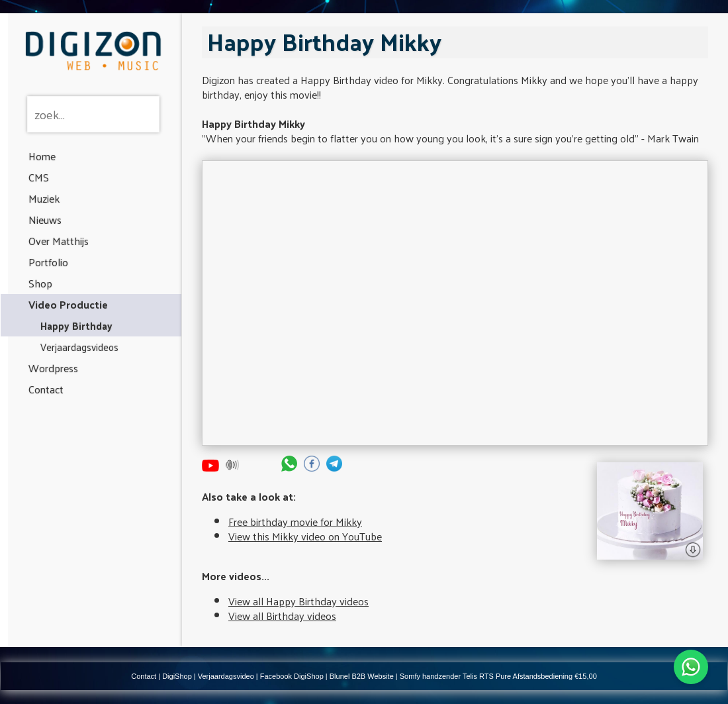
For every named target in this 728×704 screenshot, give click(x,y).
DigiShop (177, 676)
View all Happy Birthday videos (298, 601)
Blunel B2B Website (362, 676)
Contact (46, 389)
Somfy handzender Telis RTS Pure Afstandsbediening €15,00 (498, 676)
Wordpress (53, 368)
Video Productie (68, 304)
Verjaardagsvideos (79, 347)
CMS (39, 177)
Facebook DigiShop (292, 676)
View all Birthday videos (282, 616)
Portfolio (48, 262)
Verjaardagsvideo (226, 676)
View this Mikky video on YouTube (305, 536)
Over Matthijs (59, 241)
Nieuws (45, 220)
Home (42, 156)
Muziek (44, 198)
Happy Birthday (76, 326)
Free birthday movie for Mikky (295, 522)
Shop (40, 283)
